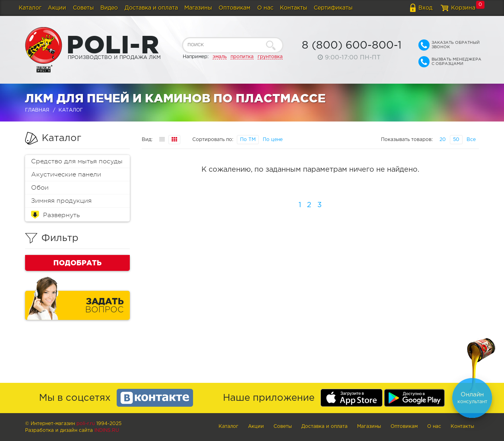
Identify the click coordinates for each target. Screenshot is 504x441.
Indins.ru (107, 430)
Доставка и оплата (151, 8)
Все (471, 140)
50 (456, 140)
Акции (57, 8)
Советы (83, 8)
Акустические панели (66, 174)
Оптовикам (234, 8)
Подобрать (77, 263)
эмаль (220, 57)
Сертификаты (333, 8)
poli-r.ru (86, 424)
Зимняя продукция (61, 201)
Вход (425, 8)
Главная (37, 110)
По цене (273, 140)
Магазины (198, 8)
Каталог (30, 8)
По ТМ (248, 140)
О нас (265, 8)
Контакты (294, 8)
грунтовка (270, 57)
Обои (40, 188)
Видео (109, 8)
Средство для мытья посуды (77, 161)
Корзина (463, 8)
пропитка (242, 57)
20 (443, 140)
